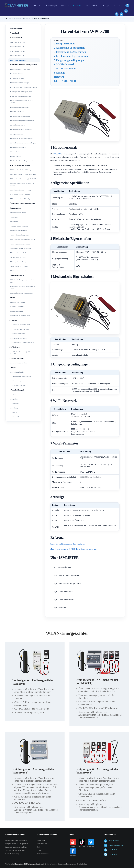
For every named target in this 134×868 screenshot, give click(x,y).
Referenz (59, 77)
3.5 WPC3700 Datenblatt (18, 60)
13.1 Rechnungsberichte (17, 372)
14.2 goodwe (14, 399)
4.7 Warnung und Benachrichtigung (20, 96)
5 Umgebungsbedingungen (69, 60)
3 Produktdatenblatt (15, 38)
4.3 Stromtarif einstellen (17, 78)
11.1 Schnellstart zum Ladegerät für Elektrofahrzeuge (20, 353)
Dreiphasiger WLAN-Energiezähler (17, 844)
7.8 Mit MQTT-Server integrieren (20, 244)
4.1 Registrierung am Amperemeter (20, 69)
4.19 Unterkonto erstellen (17, 152)
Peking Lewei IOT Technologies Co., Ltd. (28, 864)
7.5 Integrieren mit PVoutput (18, 230)
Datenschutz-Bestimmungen (67, 864)
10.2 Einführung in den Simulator (20, 329)
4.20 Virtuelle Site (15, 156)
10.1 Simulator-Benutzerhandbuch (20, 325)
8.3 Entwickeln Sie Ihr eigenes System (21, 293)
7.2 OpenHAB (14, 217)
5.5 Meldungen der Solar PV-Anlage (21, 190)
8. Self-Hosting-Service (16, 275)
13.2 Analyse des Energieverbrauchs (21, 376)
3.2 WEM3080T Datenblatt (18, 47)
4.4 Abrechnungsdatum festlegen (20, 83)
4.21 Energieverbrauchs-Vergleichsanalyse (22, 161)
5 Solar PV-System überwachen (19, 165)
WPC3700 (57, 154)
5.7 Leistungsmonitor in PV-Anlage (20, 199)
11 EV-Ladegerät (14, 347)
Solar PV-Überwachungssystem (15, 850)
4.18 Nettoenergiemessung (18, 147)
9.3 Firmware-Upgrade (17, 311)
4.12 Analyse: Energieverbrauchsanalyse (22, 121)
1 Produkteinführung (16, 28)
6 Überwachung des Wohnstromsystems (22, 203)
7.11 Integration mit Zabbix (18, 257)
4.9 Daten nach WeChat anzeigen (20, 107)
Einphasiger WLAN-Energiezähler (16, 840)
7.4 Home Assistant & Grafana (19, 226)
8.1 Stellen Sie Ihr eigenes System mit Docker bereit (23, 281)
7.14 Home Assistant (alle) (18, 271)
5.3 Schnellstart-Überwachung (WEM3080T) (23, 179)
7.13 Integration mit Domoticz (19, 266)
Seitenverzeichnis (43, 854)
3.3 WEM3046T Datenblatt (18, 51)
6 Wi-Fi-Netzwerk (64, 64)
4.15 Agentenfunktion (16, 134)
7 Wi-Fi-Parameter (65, 68)
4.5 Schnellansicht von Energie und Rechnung (23, 87)
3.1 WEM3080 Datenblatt (18, 42)
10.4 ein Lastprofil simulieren (19, 338)
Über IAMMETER (65, 81)
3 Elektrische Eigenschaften (70, 52)
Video (39, 850)
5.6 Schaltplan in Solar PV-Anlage (20, 194)
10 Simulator (13, 320)
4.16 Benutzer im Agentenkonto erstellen (22, 138)
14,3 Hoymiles (14, 403)
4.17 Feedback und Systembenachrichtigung (23, 143)
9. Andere (12, 298)
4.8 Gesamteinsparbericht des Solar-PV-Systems (22, 102)
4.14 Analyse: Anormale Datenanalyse (21, 129)
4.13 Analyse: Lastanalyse (18, 125)
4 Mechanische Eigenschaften (71, 56)
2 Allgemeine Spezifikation (69, 48)
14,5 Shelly (13, 412)
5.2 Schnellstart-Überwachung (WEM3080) (23, 174)
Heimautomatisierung (12, 854)
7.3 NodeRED (14, 222)
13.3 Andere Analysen (16, 381)
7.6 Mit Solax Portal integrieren (19, 235)
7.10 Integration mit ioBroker (19, 253)
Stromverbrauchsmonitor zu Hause (16, 847)
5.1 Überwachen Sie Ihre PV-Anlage (21, 170)
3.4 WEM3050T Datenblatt (18, 56)
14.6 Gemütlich (15, 417)
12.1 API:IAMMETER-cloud (19, 363)
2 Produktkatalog (14, 33)
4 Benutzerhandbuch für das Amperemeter (23, 65)
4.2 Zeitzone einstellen (17, 74)
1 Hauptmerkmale (65, 44)
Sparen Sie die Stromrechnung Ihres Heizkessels (68, 544)
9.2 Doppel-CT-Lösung (17, 307)
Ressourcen (41, 840)
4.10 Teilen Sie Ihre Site (17, 112)
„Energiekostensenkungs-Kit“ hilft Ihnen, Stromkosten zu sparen (74, 549)
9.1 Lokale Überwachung (17, 302)
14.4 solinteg (14, 408)
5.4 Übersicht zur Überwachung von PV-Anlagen (22, 184)
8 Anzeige (60, 73)
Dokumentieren (42, 844)
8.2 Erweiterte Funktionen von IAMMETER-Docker (23, 288)
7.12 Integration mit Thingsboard (20, 262)
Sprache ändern (82, 864)
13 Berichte (12, 367)
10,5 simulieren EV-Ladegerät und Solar (22, 343)
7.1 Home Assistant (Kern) (18, 213)
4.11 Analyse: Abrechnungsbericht (20, 116)
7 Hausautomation (15, 208)
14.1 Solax (13, 394)
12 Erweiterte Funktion (16, 358)
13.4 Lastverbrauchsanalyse (18, 385)
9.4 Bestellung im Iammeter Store (20, 316)
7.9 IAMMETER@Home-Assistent (20, 248)
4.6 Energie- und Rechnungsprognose (21, 92)
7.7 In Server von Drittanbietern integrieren (23, 239)
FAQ (39, 847)
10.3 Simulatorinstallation (18, 334)
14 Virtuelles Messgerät (16, 390)
